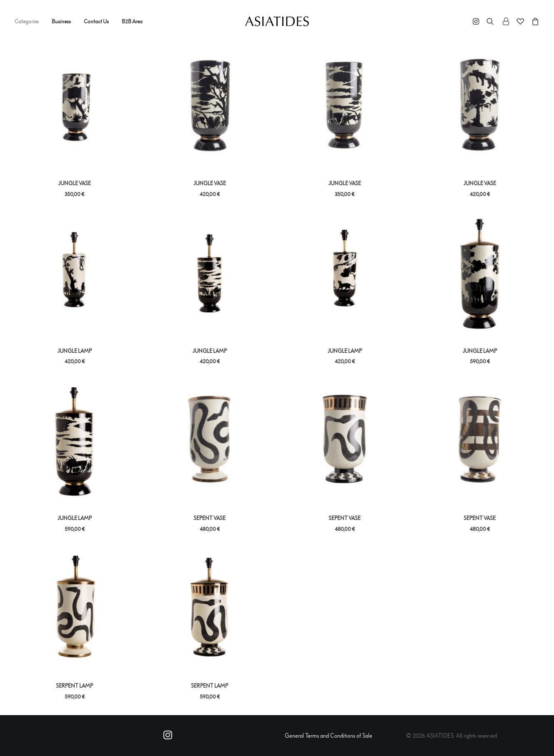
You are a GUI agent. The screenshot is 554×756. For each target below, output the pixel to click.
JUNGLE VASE (75, 183)
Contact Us (96, 21)
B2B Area (132, 21)
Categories (27, 21)
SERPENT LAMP (74, 686)
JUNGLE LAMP (75, 351)
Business (61, 21)
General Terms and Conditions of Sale (328, 735)
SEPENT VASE (209, 518)
